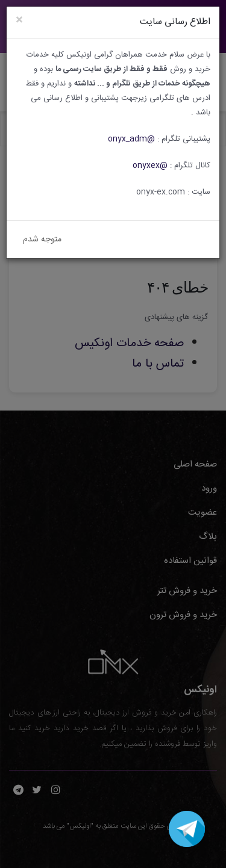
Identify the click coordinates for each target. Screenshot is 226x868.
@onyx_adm (131, 139)
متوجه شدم (42, 240)
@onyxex (150, 166)
